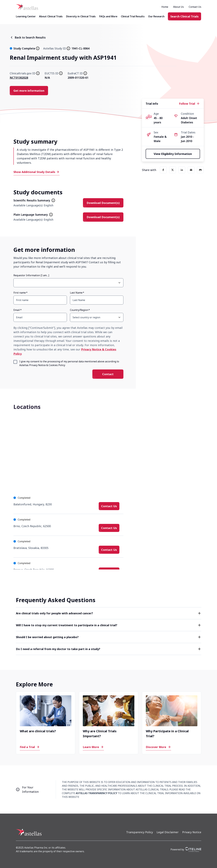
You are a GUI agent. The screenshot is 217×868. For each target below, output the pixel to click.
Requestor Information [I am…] (31, 275)
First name (20, 293)
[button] (109, 613)
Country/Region (79, 310)
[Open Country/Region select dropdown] (119, 317)
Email (17, 310)
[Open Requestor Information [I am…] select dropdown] (119, 283)
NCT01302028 (19, 78)
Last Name (76, 293)
